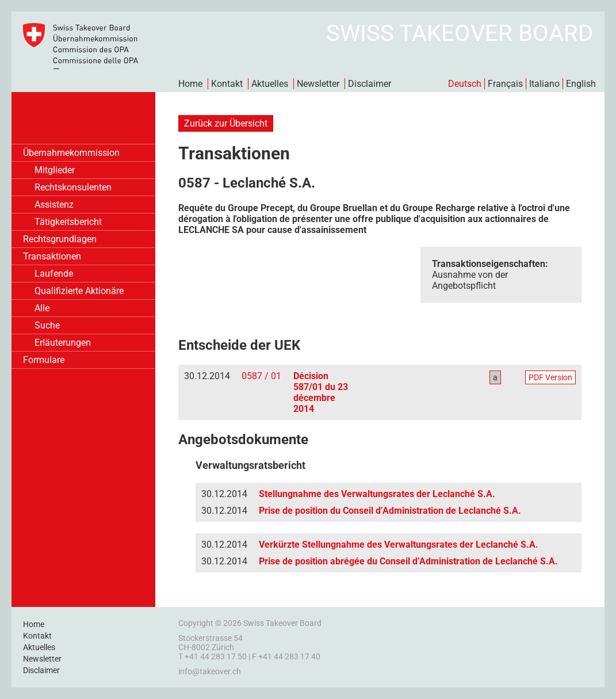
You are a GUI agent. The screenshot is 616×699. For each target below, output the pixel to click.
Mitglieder (55, 170)
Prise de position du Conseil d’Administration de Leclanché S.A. (390, 511)
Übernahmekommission (71, 153)
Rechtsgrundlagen (60, 239)
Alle (42, 308)
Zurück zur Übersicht (226, 123)
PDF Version (550, 377)
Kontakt (227, 84)
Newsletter (318, 84)
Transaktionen (52, 256)
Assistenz (54, 205)
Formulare (44, 360)
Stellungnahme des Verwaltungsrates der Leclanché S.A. (377, 494)
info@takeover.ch (210, 671)
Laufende (54, 274)
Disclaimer (370, 84)
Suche (47, 325)
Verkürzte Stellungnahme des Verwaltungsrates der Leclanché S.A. (399, 545)
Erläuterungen (63, 343)
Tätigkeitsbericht (68, 222)
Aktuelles (270, 84)
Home (190, 84)
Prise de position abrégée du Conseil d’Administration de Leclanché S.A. (408, 561)
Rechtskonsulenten (73, 187)
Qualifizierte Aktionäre (79, 291)
